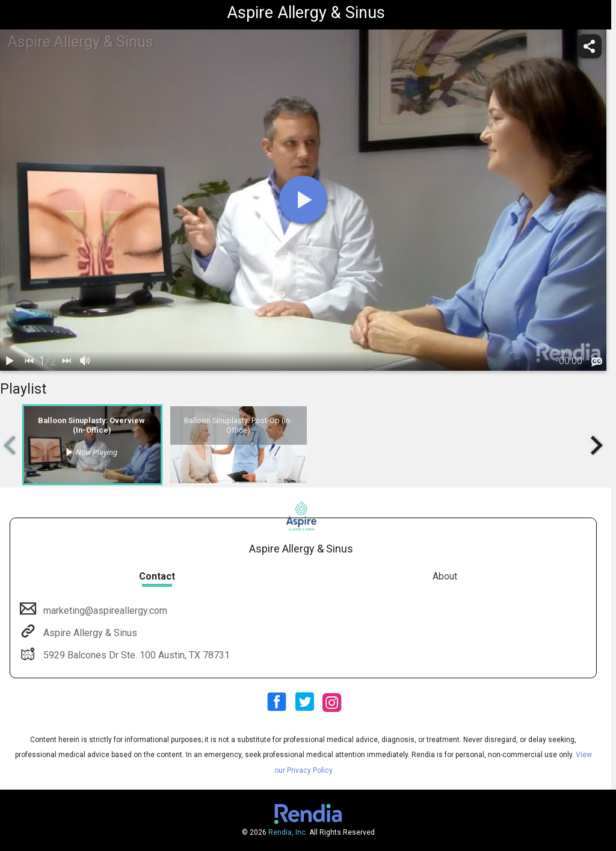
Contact (157, 576)
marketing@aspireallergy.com (104, 611)
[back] (29, 361)
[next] (66, 361)
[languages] (597, 362)
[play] (303, 200)
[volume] (85, 361)
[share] (590, 46)
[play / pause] (10, 361)
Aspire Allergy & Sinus (89, 633)
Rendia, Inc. (288, 832)
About (445, 576)
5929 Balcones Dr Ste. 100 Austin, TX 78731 (135, 655)
